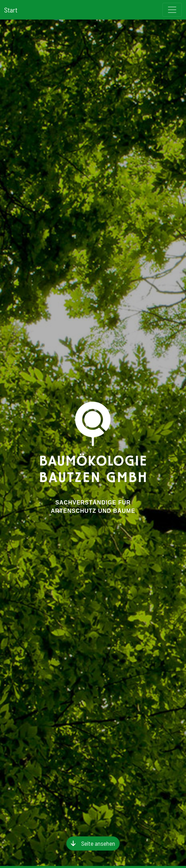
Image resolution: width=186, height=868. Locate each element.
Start (11, 10)
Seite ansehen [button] (98, 843)
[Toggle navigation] (172, 10)
